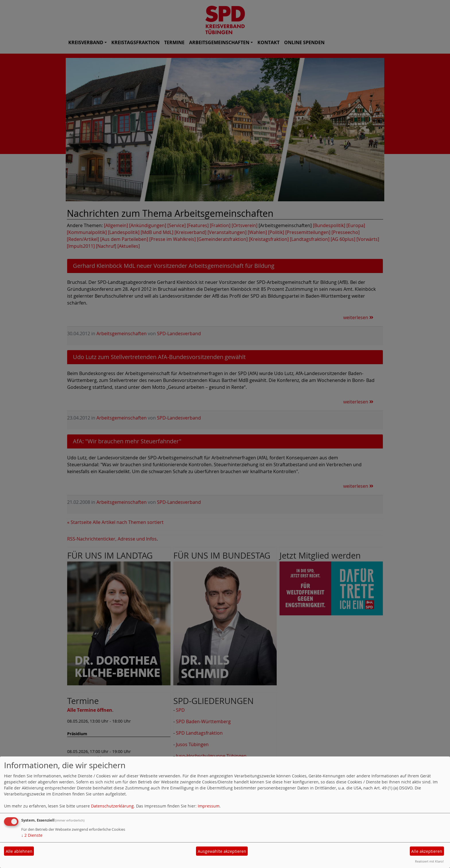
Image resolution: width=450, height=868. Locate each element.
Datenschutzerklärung (112, 806)
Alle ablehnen (19, 851)
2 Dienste (32, 835)
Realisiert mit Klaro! (429, 861)
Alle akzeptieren (427, 851)
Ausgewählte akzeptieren (222, 851)
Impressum (209, 806)
